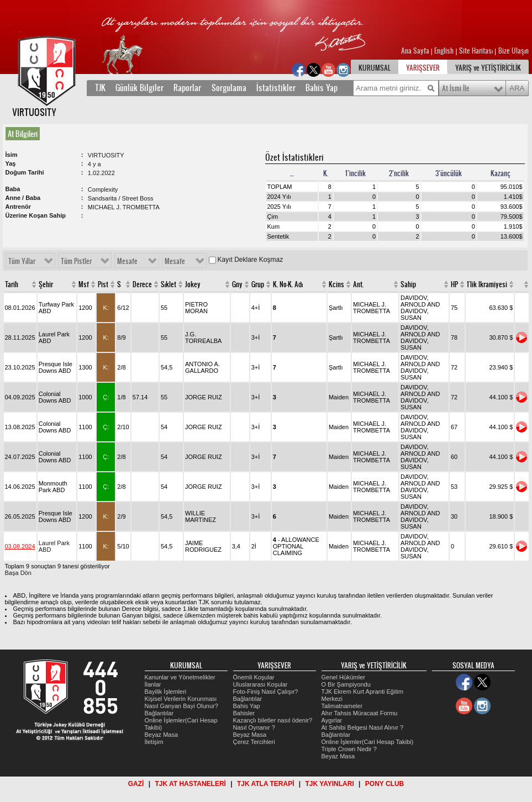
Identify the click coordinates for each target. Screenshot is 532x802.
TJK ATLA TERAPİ (266, 784)
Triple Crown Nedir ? (349, 749)
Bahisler (244, 713)
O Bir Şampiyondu (346, 684)
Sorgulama (229, 88)
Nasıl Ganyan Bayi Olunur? (181, 706)
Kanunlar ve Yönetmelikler (180, 677)
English (444, 51)
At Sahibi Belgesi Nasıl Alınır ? (363, 727)
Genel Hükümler (343, 677)
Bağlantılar (159, 713)
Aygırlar (332, 720)
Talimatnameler (342, 706)
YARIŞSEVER (423, 68)
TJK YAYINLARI (330, 784)
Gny (237, 284)
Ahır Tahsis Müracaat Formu (360, 713)
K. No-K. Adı (288, 284)
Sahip (408, 284)
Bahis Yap (322, 88)
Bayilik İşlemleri (166, 692)
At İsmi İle (456, 88)
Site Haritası (477, 51)
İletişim (154, 742)
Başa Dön (18, 573)
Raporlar (187, 88)
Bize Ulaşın (513, 51)
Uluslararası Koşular (260, 684)
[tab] (25, 134)
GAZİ (136, 784)
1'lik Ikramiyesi (487, 284)
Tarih (12, 284)
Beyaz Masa (162, 735)
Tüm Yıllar (22, 261)
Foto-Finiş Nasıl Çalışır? (266, 692)
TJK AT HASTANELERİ (190, 784)
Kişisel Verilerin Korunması (181, 699)
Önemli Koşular (254, 677)
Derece (142, 284)
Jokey (193, 284)
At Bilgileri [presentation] (23, 134)
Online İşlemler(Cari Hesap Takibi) (368, 742)
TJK (100, 88)
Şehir (46, 284)
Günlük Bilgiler (139, 88)
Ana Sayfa (416, 51)
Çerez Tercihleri (254, 742)
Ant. (358, 284)
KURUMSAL (375, 68)
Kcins (336, 284)
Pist (103, 284)
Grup (258, 284)
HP (454, 284)
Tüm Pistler (76, 261)
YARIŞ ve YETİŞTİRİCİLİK (488, 68)
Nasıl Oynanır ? (254, 727)
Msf (84, 284)
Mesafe (127, 261)
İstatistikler (276, 88)
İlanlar (153, 684)
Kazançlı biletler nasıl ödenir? (273, 720)
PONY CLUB (384, 784)
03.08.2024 (20, 546)
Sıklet (168, 284)
